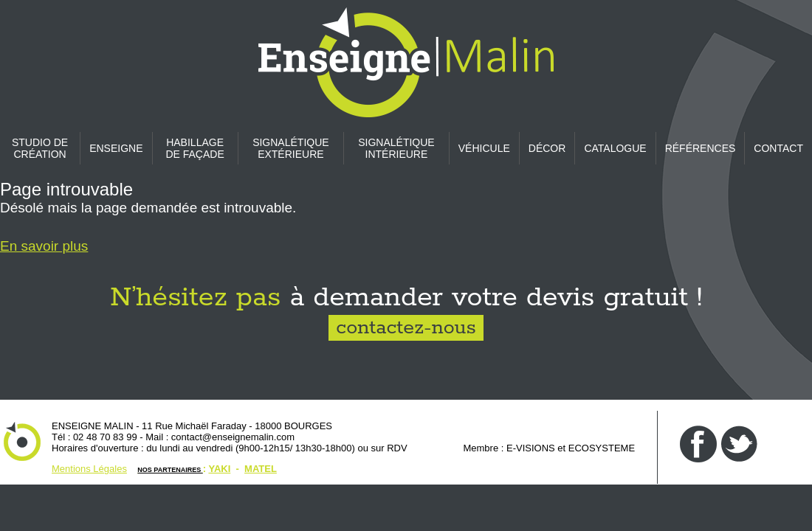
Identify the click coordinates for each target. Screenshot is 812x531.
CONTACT (778, 148)
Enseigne (116, 148)
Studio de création (40, 148)
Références (701, 148)
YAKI (219, 469)
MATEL (261, 469)
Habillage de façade (195, 148)
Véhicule (484, 148)
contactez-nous (406, 328)
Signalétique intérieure (396, 148)
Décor (547, 148)
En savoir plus (44, 246)
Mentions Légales (89, 469)
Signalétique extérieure (290, 148)
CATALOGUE (615, 148)
